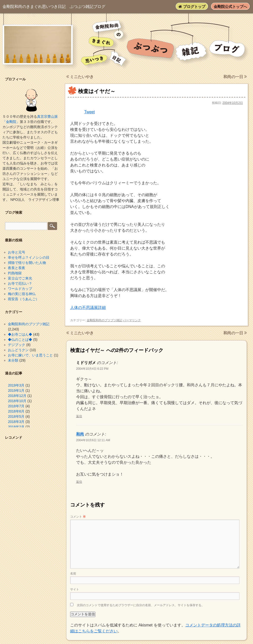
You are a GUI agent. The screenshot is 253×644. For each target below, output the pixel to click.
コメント (78, 517)
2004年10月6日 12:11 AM (93, 440)
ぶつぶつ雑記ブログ (54, 7)
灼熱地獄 (15, 273)
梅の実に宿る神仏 (22, 294)
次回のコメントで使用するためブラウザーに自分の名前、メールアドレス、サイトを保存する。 (141, 605)
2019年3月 (16, 385)
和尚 (80, 434)
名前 (73, 574)
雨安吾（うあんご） (23, 299)
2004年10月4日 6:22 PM (92, 369)
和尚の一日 (235, 77)
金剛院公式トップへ (230, 7)
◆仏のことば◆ (20, 340)
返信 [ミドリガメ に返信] (79, 416)
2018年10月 (17, 401)
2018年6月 (16, 411)
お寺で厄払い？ (20, 283)
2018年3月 (16, 422)
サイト (75, 589)
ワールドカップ (20, 289)
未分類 (13, 360)
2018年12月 (17, 396)
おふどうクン (18, 350)
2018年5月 (16, 416)
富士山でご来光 (20, 278)
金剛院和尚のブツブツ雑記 (105, 320)
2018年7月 (16, 406)
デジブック (17, 345)
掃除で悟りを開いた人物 (27, 263)
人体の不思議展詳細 (88, 308)
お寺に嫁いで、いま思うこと (30, 355)
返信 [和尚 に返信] (79, 482)
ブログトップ (192, 7)
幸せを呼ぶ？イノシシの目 (29, 257)
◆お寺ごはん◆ (20, 334)
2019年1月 (16, 391)
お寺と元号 (17, 252)
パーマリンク (132, 320)
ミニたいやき (80, 77)
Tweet (90, 112)
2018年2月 (16, 427)
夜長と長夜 (17, 268)
